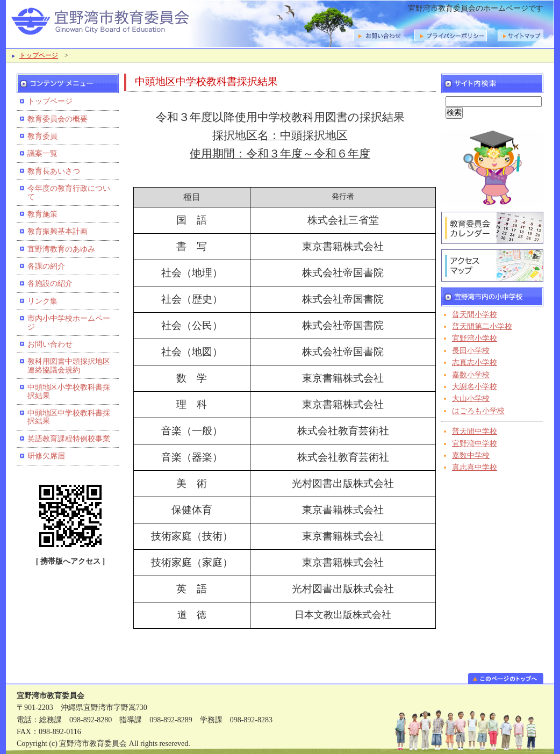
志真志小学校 (475, 362)
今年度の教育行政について (69, 192)
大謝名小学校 (475, 387)
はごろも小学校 (478, 411)
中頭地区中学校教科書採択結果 (69, 417)
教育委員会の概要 (58, 119)
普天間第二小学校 (482, 326)
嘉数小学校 (471, 375)
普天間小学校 (475, 315)
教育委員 (42, 136)
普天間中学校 (475, 431)
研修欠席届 (46, 456)
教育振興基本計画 (58, 231)
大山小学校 (471, 398)
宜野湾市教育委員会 (146, 20)
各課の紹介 (46, 266)
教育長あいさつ (54, 171)
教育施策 (42, 214)
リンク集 (42, 301)
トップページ (39, 55)
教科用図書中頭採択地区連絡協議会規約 (69, 365)
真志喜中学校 (475, 467)
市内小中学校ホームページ (69, 322)
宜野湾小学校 (475, 338)
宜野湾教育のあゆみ (61, 249)
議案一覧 (42, 153)
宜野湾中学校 (475, 444)
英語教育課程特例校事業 (69, 439)
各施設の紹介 (50, 283)
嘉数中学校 (471, 455)
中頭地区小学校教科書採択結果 (69, 391)
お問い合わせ (50, 344)
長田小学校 (471, 351)
